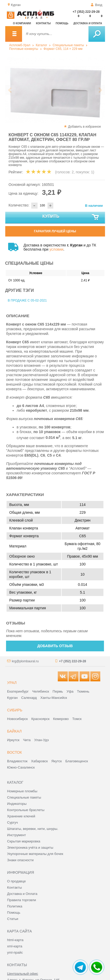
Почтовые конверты (24, 49)
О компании (22, 23)
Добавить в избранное (84, 127)
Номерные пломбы (22, 791)
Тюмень (83, 691)
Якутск (57, 761)
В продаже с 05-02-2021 (27, 300)
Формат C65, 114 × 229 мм (63, 49)
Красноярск (40, 719)
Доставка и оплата (88, 23)
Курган (12, 698)
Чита (27, 740)
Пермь (58, 691)
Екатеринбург (18, 691)
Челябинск (41, 691)
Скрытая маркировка (24, 841)
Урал (12, 683)
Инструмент (17, 835)
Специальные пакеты (68, 45)
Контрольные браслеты (26, 810)
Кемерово (61, 719)
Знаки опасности (20, 860)
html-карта (15, 940)
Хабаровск (39, 761)
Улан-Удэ (41, 740)
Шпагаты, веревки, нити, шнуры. (33, 829)
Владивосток (17, 761)
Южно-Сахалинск (21, 767)
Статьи (13, 919)
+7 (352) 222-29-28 (86, 12)
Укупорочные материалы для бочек (35, 854)
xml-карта (15, 946)
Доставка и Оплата (22, 894)
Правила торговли (22, 900)
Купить (71, 217)
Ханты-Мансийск (54, 698)
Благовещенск (77, 761)
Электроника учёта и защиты (30, 848)
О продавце (16, 881)
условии (56, 249)
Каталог (41, 45)
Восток (14, 752)
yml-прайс (15, 952)
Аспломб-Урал (20, 45)
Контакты (43, 23)
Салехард (29, 698)
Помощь (62, 23)
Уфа (70, 691)
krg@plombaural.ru (25, 661)
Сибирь (15, 710)
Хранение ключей (21, 816)
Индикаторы (17, 804)
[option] (55, 90)
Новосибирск (17, 719)
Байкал (14, 731)
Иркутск (13, 740)
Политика (15, 906)
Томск (77, 719)
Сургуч (12, 822)
